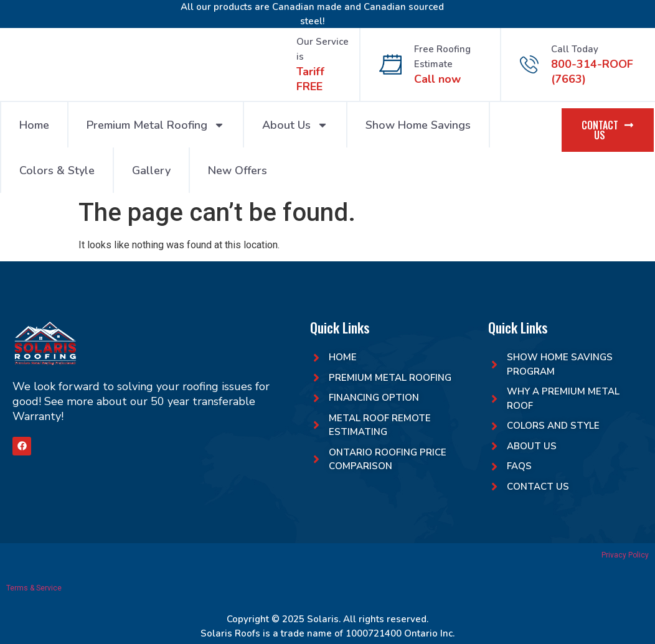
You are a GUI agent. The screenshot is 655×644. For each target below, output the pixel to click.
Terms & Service (34, 588)
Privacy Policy (625, 555)
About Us (295, 125)
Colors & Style (57, 170)
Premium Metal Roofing (156, 125)
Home (34, 125)
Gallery (151, 170)
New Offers (238, 170)
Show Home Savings (418, 125)
